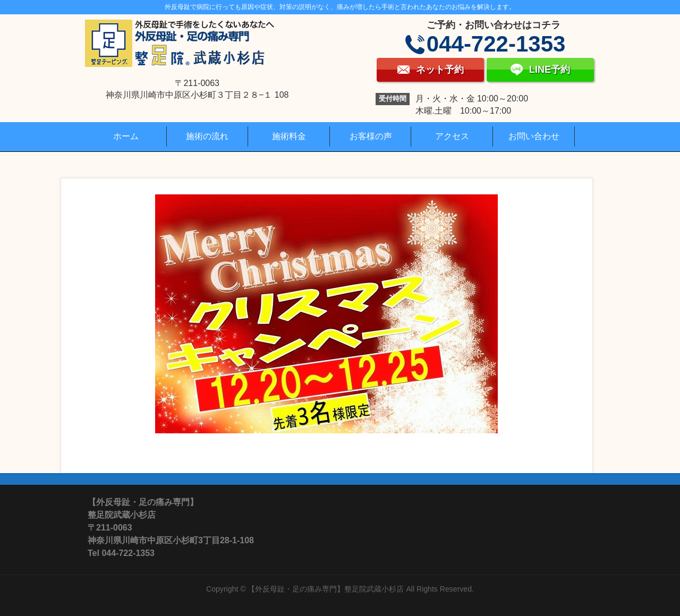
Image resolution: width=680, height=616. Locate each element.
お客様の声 (371, 136)
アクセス (452, 136)
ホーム (126, 136)
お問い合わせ (534, 136)
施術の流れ (207, 136)
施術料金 (289, 136)
